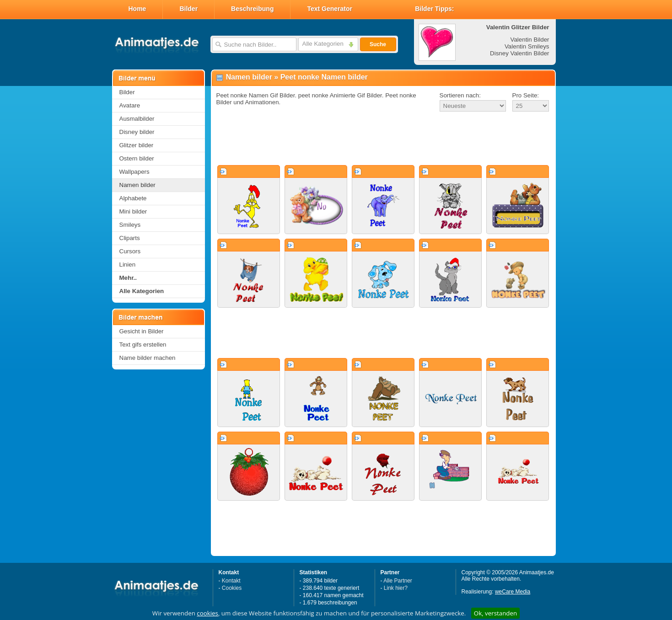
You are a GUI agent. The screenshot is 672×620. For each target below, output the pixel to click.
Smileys (130, 225)
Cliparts (130, 238)
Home (137, 9)
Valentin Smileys (527, 46)
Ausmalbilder (137, 119)
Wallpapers (134, 172)
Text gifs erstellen (143, 345)
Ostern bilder (137, 158)
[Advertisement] (383, 139)
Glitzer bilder (137, 145)
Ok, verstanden (495, 613)
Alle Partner (398, 581)
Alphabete (133, 198)
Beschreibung (252, 9)
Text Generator (330, 9)
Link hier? (396, 588)
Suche (378, 44)
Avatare (130, 105)
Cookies (232, 588)
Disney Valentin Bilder (519, 53)
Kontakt (231, 581)
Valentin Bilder (530, 40)
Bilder (188, 9)
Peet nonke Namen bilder (324, 77)
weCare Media (513, 592)
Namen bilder (137, 185)
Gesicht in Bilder (142, 331)
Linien (128, 265)
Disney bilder (137, 132)
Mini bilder (133, 211)
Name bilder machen (148, 358)
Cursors (130, 251)
